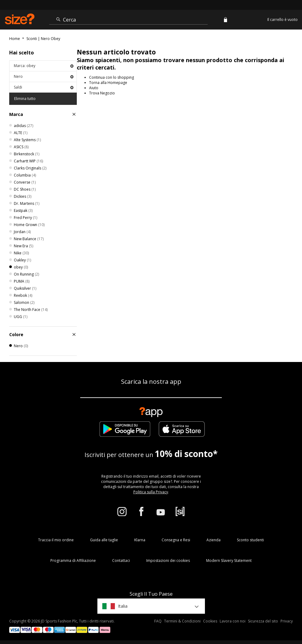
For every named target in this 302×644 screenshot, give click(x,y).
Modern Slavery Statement (229, 561)
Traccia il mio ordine (56, 540)
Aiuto (94, 88)
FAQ (158, 621)
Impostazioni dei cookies (168, 561)
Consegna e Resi (176, 540)
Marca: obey (44, 66)
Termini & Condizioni (182, 621)
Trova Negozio (102, 93)
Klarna (140, 540)
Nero (44, 76)
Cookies (210, 621)
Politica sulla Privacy (151, 492)
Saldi (44, 87)
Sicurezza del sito (263, 621)
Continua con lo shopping (112, 77)
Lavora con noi (233, 621)
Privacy (287, 621)
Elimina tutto (25, 99)
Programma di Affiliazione (73, 561)
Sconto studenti (250, 540)
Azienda (214, 540)
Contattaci (121, 561)
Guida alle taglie (104, 540)
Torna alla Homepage (108, 83)
